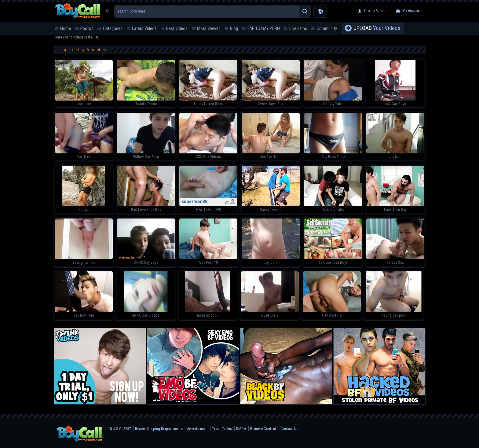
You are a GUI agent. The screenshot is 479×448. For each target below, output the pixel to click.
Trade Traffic (222, 429)
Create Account (376, 11)
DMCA (241, 429)
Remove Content (263, 429)
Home (66, 28)
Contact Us (289, 429)
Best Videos (177, 28)
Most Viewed (209, 28)
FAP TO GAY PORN (264, 28)
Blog (234, 28)
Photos (87, 28)
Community (327, 28)
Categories (113, 28)
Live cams (298, 28)
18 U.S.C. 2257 (119, 429)
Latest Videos (144, 28)
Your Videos (377, 28)
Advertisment (197, 429)
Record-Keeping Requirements (159, 429)
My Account (412, 11)
